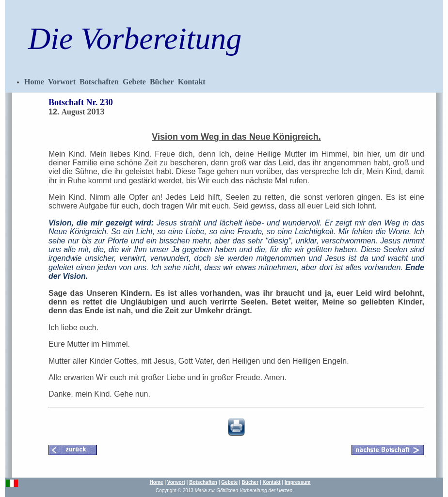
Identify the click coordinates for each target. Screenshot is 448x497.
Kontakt (192, 82)
